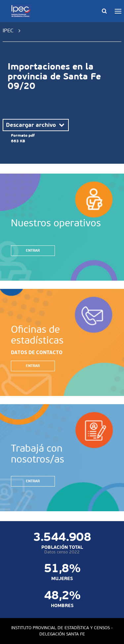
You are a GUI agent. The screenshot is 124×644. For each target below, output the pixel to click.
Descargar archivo (36, 125)
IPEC (8, 30)
